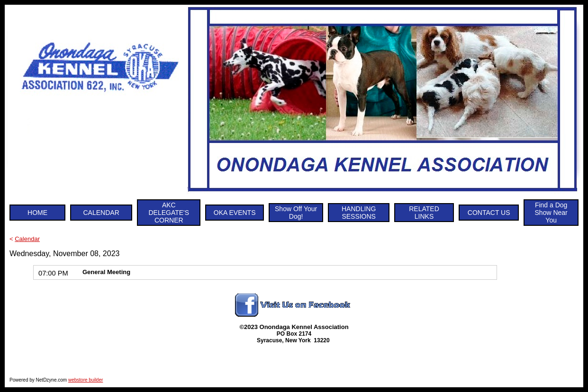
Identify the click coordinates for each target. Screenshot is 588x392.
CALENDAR (101, 213)
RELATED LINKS (424, 213)
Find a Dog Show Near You (551, 213)
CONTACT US (489, 213)
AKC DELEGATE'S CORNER (169, 213)
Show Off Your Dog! (296, 213)
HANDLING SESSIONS (359, 213)
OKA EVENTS (235, 213)
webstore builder (86, 380)
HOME (37, 213)
